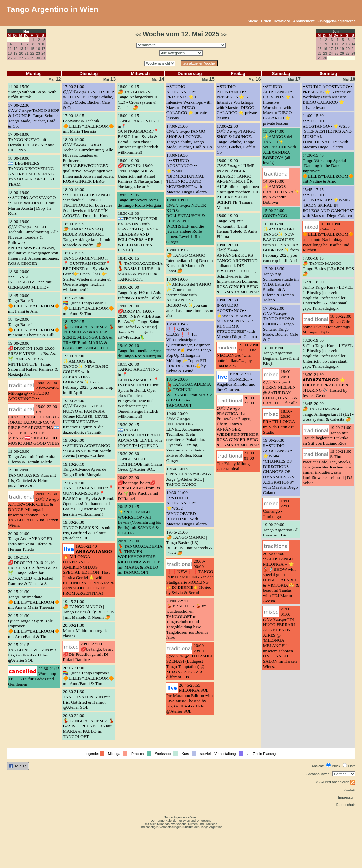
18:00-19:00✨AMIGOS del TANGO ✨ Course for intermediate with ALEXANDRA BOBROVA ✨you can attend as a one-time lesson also (190, 297)
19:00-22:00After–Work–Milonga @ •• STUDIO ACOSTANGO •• (33, 391)
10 (43, 44)
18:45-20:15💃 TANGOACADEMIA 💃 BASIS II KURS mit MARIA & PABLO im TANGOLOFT (140, 269)
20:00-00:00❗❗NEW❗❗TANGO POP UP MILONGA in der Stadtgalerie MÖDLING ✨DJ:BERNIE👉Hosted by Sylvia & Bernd (190, 577)
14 (27, 49)
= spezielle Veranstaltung (215, 754)
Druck (266, 21)
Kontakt (350, 790)
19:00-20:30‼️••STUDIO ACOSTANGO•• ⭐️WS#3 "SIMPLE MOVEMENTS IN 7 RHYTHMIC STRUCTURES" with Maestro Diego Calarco (237, 318)
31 (43, 58)
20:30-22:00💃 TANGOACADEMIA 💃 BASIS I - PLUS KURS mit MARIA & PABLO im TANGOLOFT (89, 726)
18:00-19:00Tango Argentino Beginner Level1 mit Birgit (281, 356)
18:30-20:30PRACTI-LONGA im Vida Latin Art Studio (279, 422)
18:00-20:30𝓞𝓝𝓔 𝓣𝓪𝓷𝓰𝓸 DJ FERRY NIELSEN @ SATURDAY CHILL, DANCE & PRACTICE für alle (280, 387)
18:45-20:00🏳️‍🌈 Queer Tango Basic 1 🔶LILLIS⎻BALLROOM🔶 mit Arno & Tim (89, 306)
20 (21, 53)
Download (282, 21)
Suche (253, 21)
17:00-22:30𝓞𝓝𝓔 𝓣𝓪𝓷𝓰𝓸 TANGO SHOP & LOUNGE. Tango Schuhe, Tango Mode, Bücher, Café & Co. (34, 116)
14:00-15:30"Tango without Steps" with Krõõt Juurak (32, 92)
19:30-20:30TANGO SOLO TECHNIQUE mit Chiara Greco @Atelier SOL (140, 461)
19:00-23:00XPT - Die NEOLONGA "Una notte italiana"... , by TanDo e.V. (238, 355)
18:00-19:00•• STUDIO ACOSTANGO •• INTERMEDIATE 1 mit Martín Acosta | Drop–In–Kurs (32, 203)
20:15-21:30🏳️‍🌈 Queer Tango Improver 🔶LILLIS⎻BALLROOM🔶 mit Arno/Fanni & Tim (89, 676)
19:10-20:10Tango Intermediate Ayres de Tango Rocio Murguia (140, 351)
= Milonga (111, 754)
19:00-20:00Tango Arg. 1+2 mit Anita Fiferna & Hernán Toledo (140, 292)
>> (224, 35)
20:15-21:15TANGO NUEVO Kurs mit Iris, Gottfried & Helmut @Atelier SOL (32, 652)
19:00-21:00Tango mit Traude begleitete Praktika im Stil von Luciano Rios (327, 435)
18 (10, 53)
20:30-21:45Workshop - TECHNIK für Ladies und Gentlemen (34, 676)
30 (38, 58)
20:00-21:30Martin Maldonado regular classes (86, 630)
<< (138, 35)
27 (21, 58)
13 (21, 49)
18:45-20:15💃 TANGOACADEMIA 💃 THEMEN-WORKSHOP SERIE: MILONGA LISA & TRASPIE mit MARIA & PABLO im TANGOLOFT (89, 335)
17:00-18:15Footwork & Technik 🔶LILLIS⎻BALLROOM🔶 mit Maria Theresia (89, 123)
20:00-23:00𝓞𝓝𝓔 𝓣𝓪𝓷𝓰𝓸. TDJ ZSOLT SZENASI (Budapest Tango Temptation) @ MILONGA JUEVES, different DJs (190, 661)
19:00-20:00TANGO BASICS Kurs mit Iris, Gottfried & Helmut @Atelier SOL (32, 478)
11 (10, 49)
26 (15, 58)
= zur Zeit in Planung (258, 754)
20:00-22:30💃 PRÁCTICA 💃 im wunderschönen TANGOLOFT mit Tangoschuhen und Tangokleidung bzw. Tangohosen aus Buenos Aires (187, 619)
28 (27, 58)
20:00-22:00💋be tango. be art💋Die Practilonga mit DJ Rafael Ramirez (88, 652)
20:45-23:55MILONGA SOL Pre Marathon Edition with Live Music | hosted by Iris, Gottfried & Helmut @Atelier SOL (190, 698)
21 (27, 53)
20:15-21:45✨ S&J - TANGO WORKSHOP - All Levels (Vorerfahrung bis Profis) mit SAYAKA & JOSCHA (139, 520)
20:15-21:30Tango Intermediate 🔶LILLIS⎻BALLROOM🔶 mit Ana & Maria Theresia (34, 599)
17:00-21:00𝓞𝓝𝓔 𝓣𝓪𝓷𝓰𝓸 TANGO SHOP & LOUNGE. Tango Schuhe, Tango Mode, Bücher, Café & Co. (89, 97)
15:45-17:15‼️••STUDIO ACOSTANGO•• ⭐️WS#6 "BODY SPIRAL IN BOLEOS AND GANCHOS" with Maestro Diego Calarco (328, 203)
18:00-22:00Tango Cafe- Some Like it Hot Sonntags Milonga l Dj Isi (327, 324)
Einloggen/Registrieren (336, 21)
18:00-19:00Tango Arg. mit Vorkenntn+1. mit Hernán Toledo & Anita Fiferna (237, 226)
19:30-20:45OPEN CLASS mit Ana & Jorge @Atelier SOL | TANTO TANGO (189, 477)
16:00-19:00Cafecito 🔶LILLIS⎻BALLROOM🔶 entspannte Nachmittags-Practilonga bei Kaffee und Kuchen (328, 237)
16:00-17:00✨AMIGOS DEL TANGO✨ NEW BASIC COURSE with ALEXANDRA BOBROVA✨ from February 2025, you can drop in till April (281, 242)
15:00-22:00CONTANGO (275, 213)
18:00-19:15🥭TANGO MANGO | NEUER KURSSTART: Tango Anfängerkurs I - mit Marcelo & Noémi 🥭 (87, 234)
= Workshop (160, 754)
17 (43, 49)
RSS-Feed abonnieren (335, 782)
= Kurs (182, 754)
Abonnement (304, 21)
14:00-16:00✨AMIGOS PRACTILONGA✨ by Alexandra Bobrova (281, 192)
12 (15, 49)
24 (43, 53)
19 (15, 53)
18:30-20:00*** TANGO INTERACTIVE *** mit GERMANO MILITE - (30, 279)
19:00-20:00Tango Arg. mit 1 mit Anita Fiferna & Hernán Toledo (32, 457)
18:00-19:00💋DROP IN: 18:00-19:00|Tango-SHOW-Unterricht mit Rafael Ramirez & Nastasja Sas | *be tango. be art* (140, 173)
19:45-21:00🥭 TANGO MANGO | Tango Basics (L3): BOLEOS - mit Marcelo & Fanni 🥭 (189, 543)
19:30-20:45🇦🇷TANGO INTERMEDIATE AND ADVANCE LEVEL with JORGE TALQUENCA (140, 435)
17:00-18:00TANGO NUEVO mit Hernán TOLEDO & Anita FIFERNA (31, 142)
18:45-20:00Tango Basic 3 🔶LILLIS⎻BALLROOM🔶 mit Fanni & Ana (34, 303)
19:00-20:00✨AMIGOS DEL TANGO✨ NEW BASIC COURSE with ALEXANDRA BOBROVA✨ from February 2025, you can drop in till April (88, 374)
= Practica (134, 754)
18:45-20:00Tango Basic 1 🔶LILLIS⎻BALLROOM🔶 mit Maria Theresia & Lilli (34, 327)
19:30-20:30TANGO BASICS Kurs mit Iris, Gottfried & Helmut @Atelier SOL (87, 530)
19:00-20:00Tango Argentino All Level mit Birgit (281, 530)
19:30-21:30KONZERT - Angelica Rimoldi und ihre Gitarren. (236, 382)
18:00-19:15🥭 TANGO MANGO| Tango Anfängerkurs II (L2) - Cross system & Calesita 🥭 (138, 97)
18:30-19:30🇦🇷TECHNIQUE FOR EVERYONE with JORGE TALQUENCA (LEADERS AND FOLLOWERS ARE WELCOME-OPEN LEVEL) (138, 232)
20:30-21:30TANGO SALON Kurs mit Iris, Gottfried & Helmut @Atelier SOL (87, 699)
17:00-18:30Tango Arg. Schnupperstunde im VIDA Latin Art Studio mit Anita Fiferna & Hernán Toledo (281, 284)
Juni (336, 31)
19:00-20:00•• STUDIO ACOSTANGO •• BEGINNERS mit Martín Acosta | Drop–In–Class (87, 448)
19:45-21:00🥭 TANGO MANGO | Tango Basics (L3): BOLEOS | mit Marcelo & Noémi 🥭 (89, 609)
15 (32, 49)
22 (32, 53)
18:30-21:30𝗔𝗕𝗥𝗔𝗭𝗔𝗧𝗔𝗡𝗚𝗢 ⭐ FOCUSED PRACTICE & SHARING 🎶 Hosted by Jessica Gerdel (326, 385)
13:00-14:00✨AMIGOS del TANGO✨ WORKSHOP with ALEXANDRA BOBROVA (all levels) (280, 147)
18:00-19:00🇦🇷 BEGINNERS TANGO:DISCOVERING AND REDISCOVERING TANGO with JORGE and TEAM (31, 171)
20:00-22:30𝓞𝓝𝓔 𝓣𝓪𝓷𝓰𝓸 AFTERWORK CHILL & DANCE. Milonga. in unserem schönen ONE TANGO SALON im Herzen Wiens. (33, 510)
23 (38, 53)
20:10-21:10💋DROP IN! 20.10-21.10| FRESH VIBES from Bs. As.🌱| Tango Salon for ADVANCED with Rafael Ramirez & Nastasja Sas (33, 570)
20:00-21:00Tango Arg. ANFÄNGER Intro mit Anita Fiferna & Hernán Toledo (30, 541)
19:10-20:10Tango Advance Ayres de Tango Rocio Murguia (85, 469)
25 (10, 58)
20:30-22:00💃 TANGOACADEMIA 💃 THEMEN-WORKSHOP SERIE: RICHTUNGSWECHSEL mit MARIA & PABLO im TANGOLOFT (140, 557)
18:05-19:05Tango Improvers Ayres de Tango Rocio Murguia (139, 200)
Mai (26, 31)
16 (38, 49)
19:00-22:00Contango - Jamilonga (278, 509)
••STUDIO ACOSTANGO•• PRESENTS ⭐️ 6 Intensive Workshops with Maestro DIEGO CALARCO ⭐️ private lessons (189, 102)
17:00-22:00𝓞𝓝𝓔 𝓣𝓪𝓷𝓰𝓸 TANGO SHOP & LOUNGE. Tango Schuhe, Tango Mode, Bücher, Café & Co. (236, 139)
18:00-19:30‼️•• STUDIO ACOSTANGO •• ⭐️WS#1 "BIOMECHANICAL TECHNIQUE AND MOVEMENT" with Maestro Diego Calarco (187, 173)
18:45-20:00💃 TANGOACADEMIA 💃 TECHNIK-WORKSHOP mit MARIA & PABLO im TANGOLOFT (189, 392)
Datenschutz (346, 805)
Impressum (347, 797)
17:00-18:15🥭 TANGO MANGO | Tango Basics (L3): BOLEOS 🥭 (328, 266)
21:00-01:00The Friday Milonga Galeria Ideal (236, 461)
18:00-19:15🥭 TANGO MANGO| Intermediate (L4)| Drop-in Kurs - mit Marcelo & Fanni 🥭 (190, 260)
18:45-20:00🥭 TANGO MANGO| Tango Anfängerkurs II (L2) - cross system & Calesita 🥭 (328, 411)
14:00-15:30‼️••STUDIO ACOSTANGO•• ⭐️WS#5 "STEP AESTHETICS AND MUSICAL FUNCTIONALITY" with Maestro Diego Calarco (327, 131)
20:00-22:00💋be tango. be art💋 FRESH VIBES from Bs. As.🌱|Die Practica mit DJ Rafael (139, 488)
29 (32, 58)
